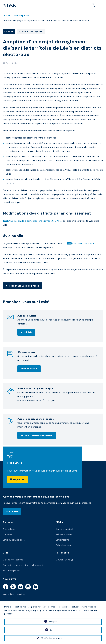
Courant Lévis (63, 560)
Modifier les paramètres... (53, 638)
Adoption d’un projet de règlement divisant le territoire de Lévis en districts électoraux (46, 21)
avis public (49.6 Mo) (83, 243)
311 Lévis (15, 463)
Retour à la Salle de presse (24, 286)
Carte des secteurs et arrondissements (24, 565)
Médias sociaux (64, 534)
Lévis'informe (63, 540)
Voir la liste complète (14, 594)
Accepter (53, 622)
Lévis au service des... (14, 540)
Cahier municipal (64, 529)
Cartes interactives (13, 560)
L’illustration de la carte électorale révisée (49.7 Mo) (35, 221)
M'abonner (12, 511)
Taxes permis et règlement (31, 32)
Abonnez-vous (29, 369)
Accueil (6, 15)
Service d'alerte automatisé (37, 435)
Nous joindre (17, 479)
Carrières (8, 534)
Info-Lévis (26, 332)
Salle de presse (22, 15)
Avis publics (9, 529)
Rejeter (53, 630)
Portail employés (11, 570)
